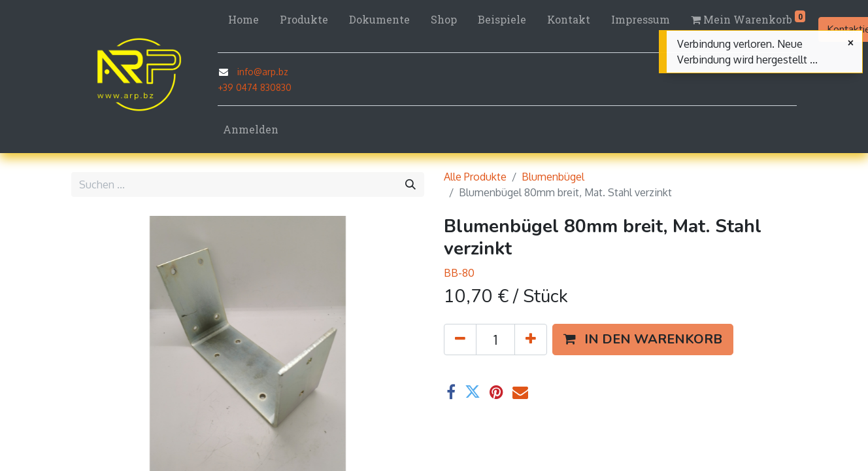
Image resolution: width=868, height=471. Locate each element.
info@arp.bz (263, 72)
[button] (643, 340)
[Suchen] (410, 184)
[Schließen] (851, 43)
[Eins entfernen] (460, 340)
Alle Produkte (475, 177)
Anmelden (251, 129)
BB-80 (459, 273)
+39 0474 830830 (255, 87)
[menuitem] (243, 20)
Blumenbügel (553, 177)
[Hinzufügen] (531, 340)
